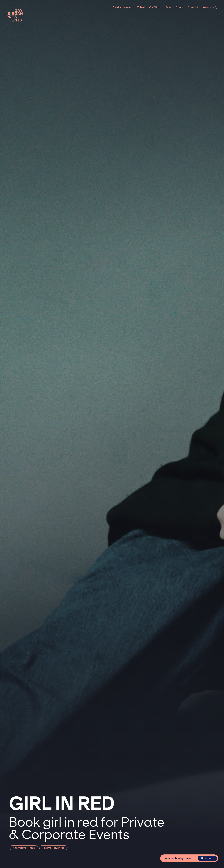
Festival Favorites (53, 848)
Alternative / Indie (24, 848)
